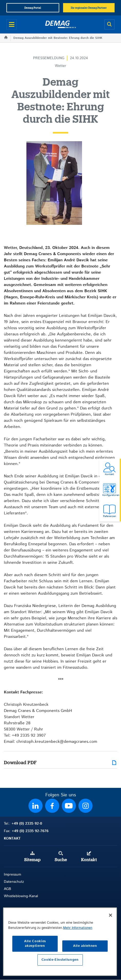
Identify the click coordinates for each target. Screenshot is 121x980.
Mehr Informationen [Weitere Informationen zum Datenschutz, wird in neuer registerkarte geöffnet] (78, 928)
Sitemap (32, 860)
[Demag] (60, 24)
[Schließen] (110, 915)
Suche (61, 860)
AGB (7, 889)
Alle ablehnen (85, 946)
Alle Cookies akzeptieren (35, 944)
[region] (60, 942)
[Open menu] (12, 24)
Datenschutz (14, 882)
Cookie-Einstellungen (60, 960)
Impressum (12, 875)
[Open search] (109, 24)
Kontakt (89, 860)
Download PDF (20, 763)
